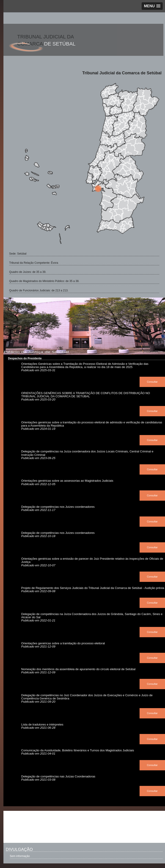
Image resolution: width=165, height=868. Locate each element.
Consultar (152, 382)
